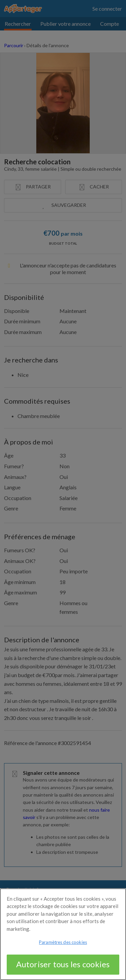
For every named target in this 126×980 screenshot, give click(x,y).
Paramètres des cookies (63, 946)
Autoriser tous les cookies (63, 968)
